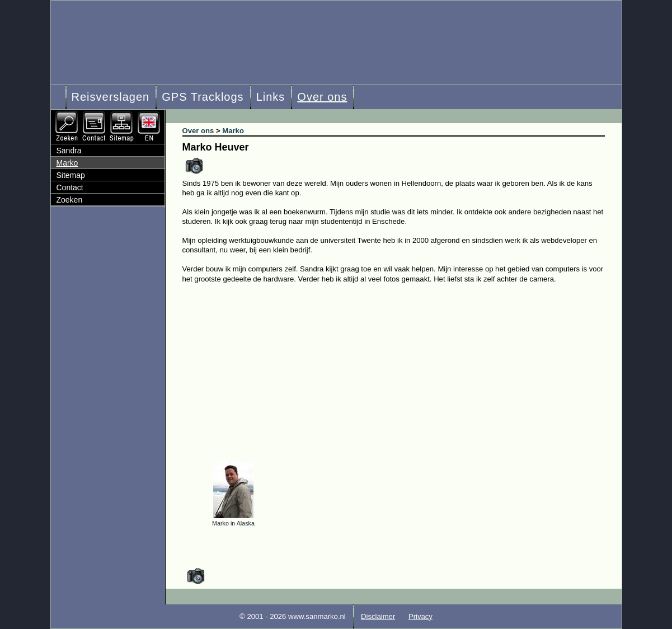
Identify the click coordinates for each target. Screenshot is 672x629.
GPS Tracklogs (203, 97)
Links (271, 97)
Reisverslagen (111, 97)
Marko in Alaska (233, 523)
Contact (70, 187)
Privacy (420, 616)
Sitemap (71, 175)
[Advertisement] (402, 368)
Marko (67, 163)
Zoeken (70, 200)
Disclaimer (378, 616)
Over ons (322, 97)
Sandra (69, 151)
